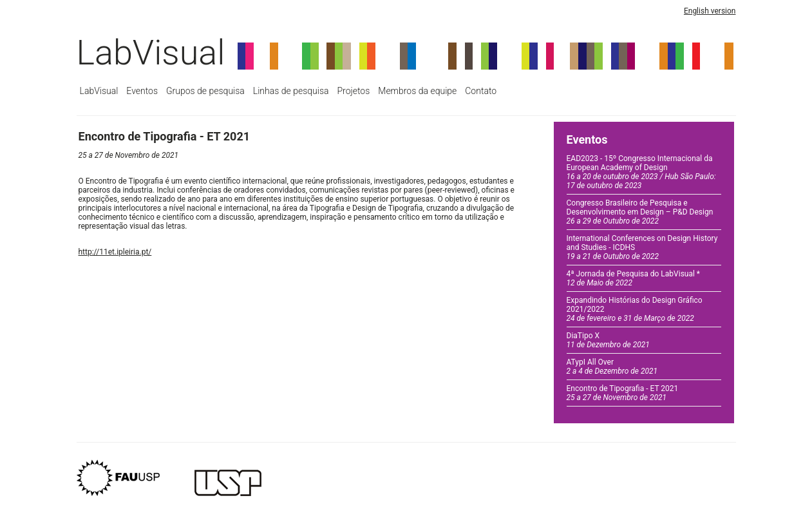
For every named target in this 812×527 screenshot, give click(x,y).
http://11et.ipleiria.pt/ (115, 252)
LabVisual (151, 53)
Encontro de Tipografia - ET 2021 (623, 393)
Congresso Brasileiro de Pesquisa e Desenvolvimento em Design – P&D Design (640, 212)
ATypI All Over (612, 367)
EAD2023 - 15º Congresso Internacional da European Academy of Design (641, 172)
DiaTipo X (608, 340)
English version (710, 11)
